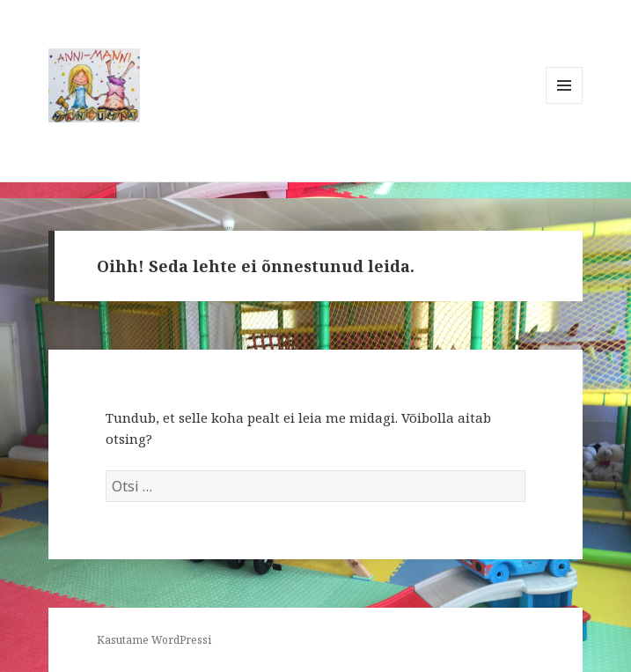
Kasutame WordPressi (154, 640)
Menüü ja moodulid (565, 103)
